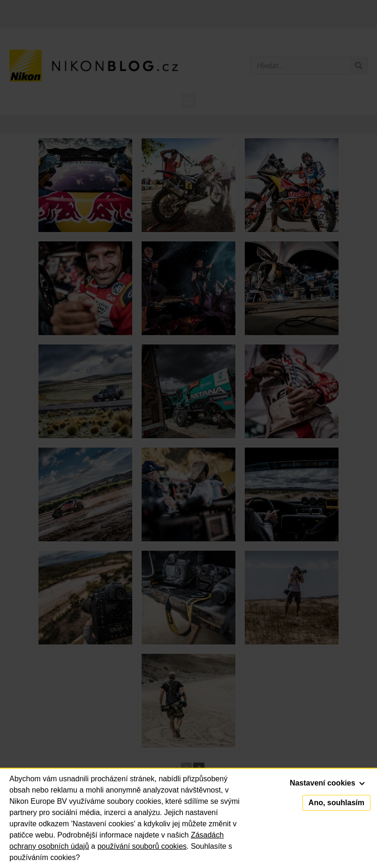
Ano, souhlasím (336, 803)
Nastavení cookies (327, 783)
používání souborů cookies (142, 846)
